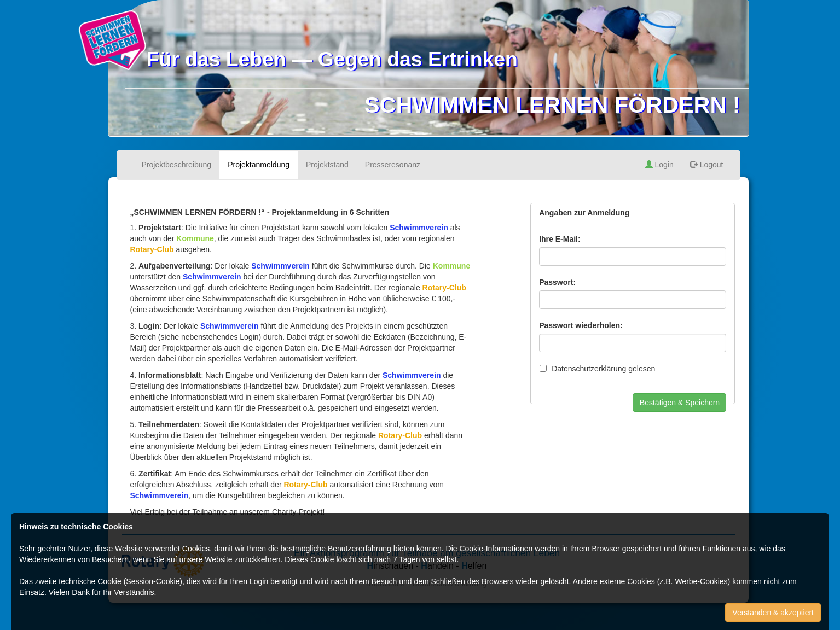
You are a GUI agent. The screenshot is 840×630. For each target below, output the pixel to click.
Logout (707, 165)
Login (659, 165)
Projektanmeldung (259, 165)
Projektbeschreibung (177, 165)
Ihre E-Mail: (560, 239)
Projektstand (327, 165)
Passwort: (557, 282)
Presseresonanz (393, 165)
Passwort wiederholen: (581, 325)
